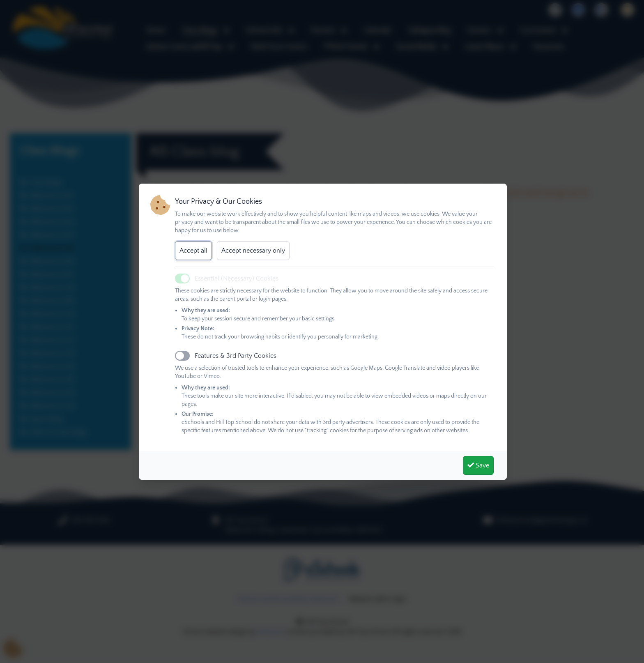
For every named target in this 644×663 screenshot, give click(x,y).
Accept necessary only (253, 251)
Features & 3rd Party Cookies (236, 356)
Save (478, 465)
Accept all (193, 251)
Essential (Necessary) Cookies (237, 279)
